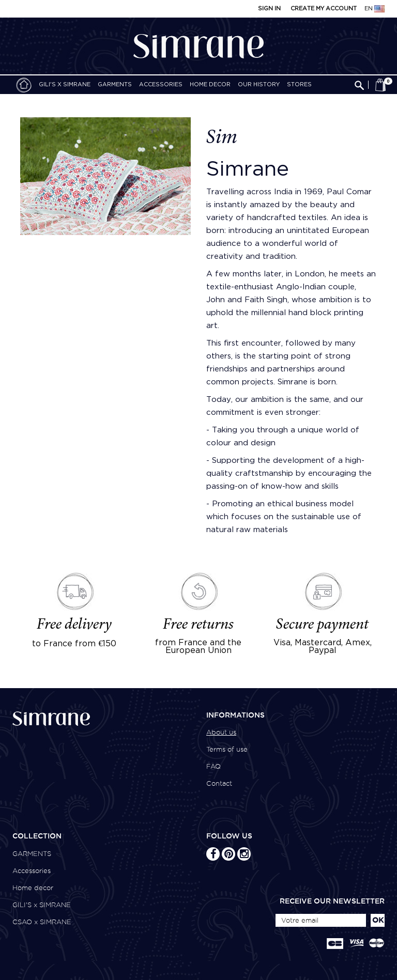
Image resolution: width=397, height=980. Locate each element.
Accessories (161, 85)
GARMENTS (115, 85)
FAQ (213, 766)
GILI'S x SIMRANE (65, 85)
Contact (219, 783)
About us (221, 732)
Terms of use (227, 749)
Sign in (269, 9)
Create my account (324, 9)
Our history (259, 85)
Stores (299, 85)
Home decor (210, 85)
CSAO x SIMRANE (42, 922)
